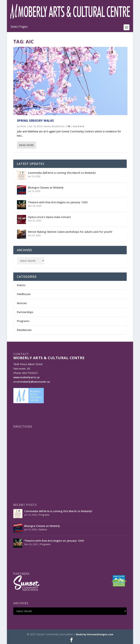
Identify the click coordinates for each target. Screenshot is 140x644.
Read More (27, 145)
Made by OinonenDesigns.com (95, 634)
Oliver (23, 126)
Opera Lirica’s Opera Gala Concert (49, 217)
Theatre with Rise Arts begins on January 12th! (58, 202)
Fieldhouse (24, 294)
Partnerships (25, 312)
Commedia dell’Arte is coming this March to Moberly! (62, 173)
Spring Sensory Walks (35, 121)
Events (47, 126)
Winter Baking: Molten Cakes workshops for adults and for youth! (70, 232)
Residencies (58, 126)
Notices (22, 303)
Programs (23, 321)
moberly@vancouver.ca (35, 382)
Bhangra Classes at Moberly (46, 187)
